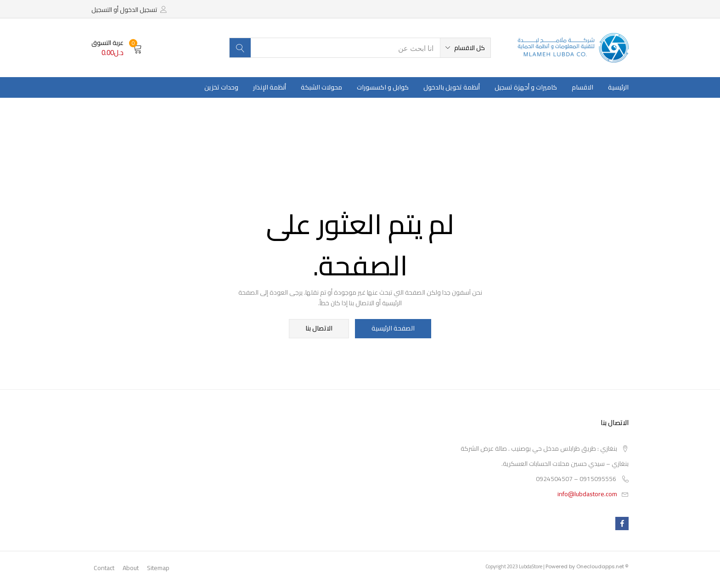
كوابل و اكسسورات (383, 87)
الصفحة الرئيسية (393, 329)
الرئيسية (618, 87)
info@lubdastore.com (587, 495)
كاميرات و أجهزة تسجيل (526, 87)
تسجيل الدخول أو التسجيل (124, 10)
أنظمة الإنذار (270, 87)
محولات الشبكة (321, 87)
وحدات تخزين (221, 87)
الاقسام (582, 87)
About (131, 569)
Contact (104, 569)
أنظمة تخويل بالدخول (452, 87)
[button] (465, 48)
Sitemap (158, 569)
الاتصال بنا (320, 329)
